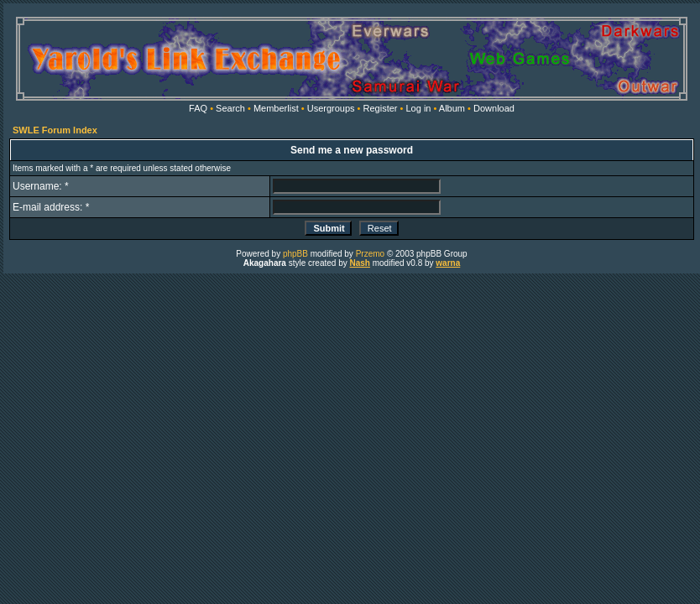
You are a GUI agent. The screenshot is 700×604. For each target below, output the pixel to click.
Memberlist (276, 108)
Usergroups (331, 108)
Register (381, 108)
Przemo (370, 254)
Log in (418, 108)
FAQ (198, 108)
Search (230, 108)
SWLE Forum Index (55, 130)
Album (452, 108)
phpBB (295, 254)
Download (494, 108)
